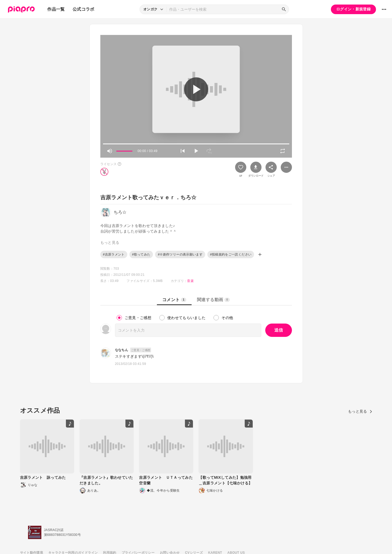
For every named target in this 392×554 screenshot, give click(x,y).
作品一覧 (56, 9)
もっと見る (360, 411)
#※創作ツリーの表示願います (180, 254)
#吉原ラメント (114, 254)
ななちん (122, 350)
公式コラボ (84, 9)
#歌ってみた (141, 254)
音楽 (190, 281)
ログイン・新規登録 (353, 9)
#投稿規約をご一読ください (231, 254)
